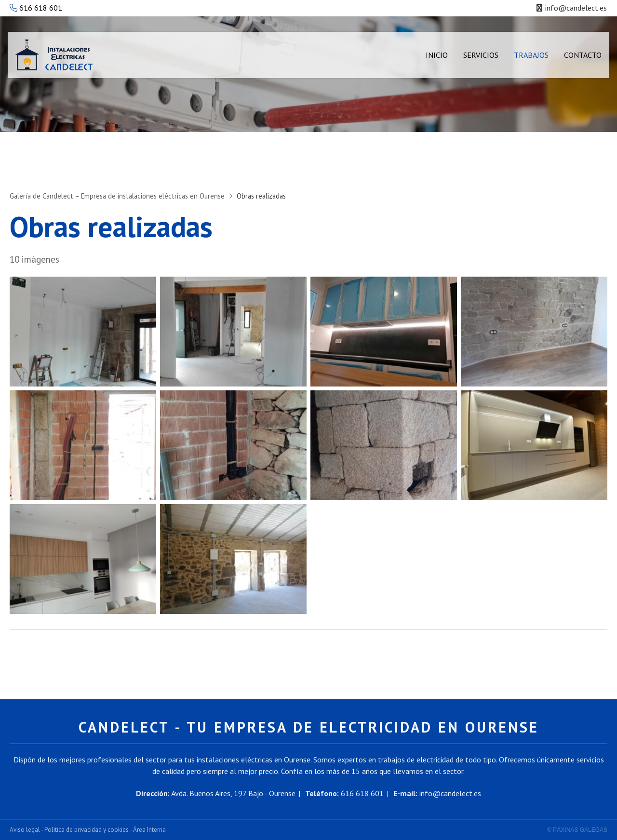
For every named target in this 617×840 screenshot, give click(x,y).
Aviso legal (25, 830)
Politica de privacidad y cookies (87, 830)
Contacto (583, 55)
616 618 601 (36, 8)
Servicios (481, 55)
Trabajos (531, 55)
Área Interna (149, 830)
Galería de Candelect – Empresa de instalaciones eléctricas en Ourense (117, 196)
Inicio (437, 55)
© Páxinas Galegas (577, 830)
